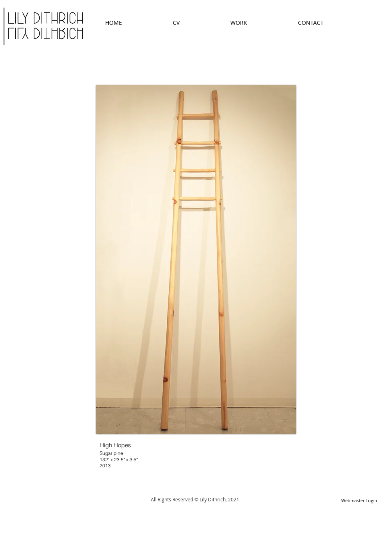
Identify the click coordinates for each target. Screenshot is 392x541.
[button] (196, 259)
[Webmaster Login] (359, 501)
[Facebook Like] (189, 519)
